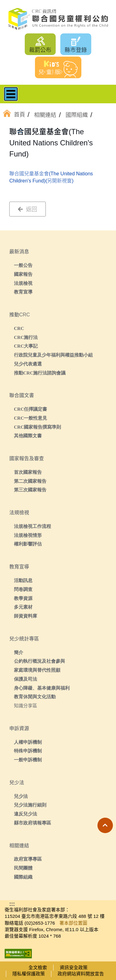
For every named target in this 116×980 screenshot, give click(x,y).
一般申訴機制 (28, 760)
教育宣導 (23, 292)
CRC (19, 328)
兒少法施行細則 (30, 805)
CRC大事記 (26, 346)
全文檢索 (38, 967)
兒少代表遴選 (28, 364)
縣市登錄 (76, 50)
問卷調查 (23, 589)
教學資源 (23, 598)
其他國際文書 (28, 436)
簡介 (19, 652)
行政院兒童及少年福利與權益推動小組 (53, 355)
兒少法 (21, 796)
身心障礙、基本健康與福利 (42, 688)
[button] (105, 825)
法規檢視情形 (28, 535)
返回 (28, 209)
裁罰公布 (40, 50)
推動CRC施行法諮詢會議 (40, 373)
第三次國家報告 (30, 490)
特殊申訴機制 (28, 751)
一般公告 (23, 265)
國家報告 (23, 274)
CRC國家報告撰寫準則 (38, 427)
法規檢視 (23, 283)
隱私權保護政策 (29, 974)
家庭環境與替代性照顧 (37, 670)
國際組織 (23, 877)
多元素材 (23, 607)
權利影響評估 (28, 544)
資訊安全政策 (74, 967)
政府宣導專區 (28, 859)
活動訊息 (23, 580)
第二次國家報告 (30, 481)
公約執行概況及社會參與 (39, 661)
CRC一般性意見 (31, 418)
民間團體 (23, 868)
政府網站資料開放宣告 (81, 974)
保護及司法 (26, 679)
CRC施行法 (26, 337)
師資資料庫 (26, 616)
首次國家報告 (28, 472)
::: (20, 131)
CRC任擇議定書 (31, 409)
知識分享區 (26, 706)
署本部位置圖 (73, 923)
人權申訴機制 (28, 742)
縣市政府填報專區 (32, 823)
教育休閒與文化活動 (35, 697)
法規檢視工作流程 (32, 526)
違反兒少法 (26, 814)
